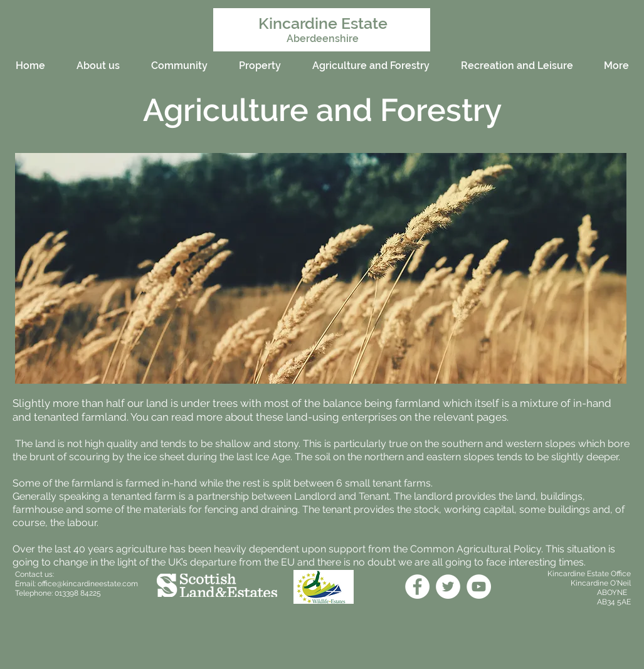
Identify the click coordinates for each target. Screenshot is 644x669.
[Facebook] (417, 587)
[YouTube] (479, 587)
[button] (321, 268)
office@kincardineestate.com (88, 584)
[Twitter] (448, 587)
